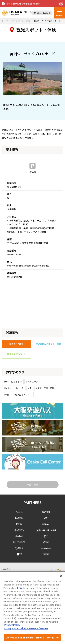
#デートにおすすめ (13, 382)
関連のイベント (17, 344)
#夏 (30, 388)
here (20, 588)
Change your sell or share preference (26, 628)
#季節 (6, 394)
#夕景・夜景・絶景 (45, 388)
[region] (32, 608)
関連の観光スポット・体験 (48, 344)
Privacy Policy (12, 625)
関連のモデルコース (17, 354)
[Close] (61, 576)
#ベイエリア (32, 382)
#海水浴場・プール (23, 394)
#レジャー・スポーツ (14, 388)
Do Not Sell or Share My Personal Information (32, 638)
